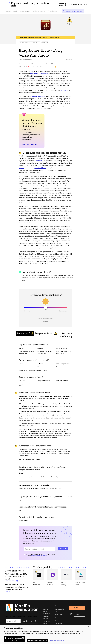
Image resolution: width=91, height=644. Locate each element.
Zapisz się (63, 548)
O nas (80, 4)
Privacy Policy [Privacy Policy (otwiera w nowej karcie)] (23, 521)
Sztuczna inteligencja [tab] (67, 335)
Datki (86, 4)
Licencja (45, 606)
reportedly (40, 161)
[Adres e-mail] (40, 549)
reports (21, 168)
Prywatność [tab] (25, 333)
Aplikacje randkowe (39, 11)
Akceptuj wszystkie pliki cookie (16, 639)
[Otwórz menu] (6, 4)
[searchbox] (74, 11)
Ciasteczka (59, 615)
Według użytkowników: (37, 67)
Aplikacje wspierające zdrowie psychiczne (30, 42)
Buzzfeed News (40, 168)
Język (71, 614)
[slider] (46, 308)
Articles (74, 4)
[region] (45, 634)
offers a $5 (65, 90)
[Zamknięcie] (89, 627)
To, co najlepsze (25, 11)
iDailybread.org (24, 60)
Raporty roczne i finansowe (46, 611)
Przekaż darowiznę (29, 144)
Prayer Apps (45, 42)
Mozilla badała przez (41, 64)
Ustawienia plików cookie (57, 641)
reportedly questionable (39, 74)
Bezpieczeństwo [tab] (46, 333)
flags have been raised (37, 96)
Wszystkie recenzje (11, 11)
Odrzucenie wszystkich (38, 640)
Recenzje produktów (63, 4)
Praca (57, 606)
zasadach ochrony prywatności (39, 556)
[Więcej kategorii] (55, 11)
